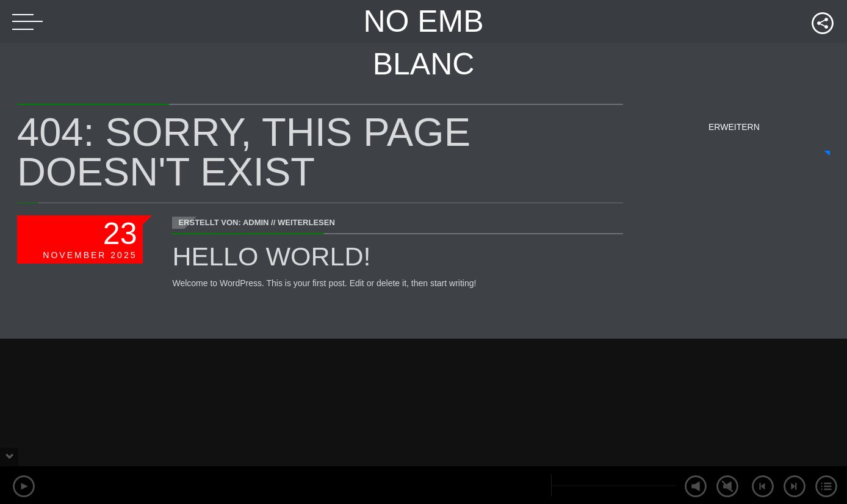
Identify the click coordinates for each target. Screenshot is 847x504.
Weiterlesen (306, 222)
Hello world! (271, 256)
